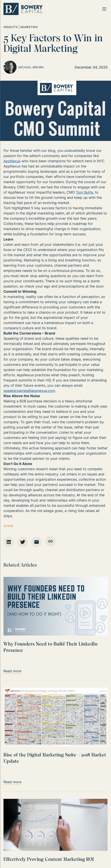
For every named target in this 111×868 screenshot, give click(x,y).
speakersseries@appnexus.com (29, 391)
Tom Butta (84, 192)
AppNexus (12, 161)
